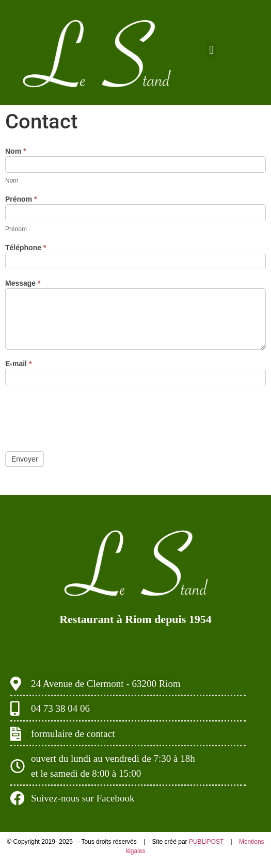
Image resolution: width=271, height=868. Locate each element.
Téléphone (26, 248)
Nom (15, 151)
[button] (211, 50)
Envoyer (25, 459)
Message (23, 283)
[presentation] (84, 416)
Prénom (21, 199)
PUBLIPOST (207, 842)
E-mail (18, 364)
